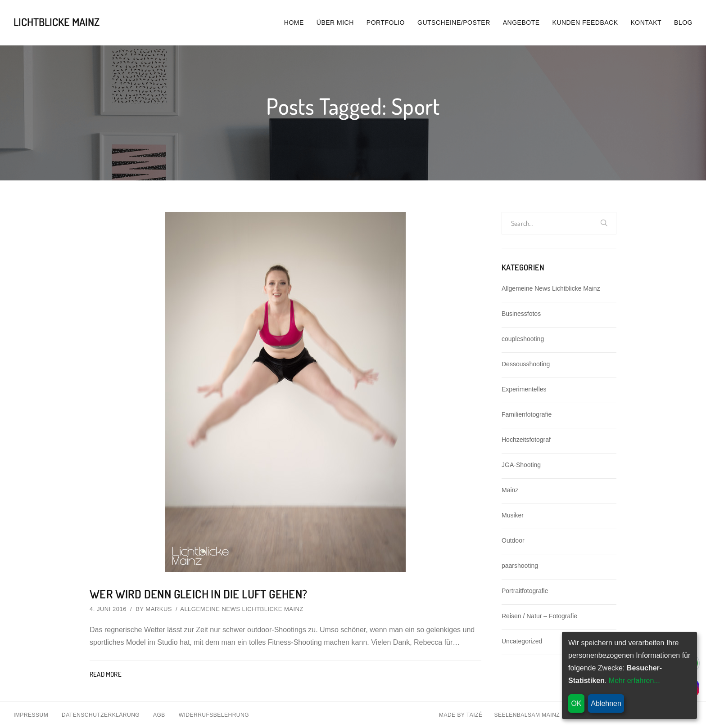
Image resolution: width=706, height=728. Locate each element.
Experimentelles (524, 389)
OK (576, 703)
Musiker (513, 515)
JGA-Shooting (521, 465)
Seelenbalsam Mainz (527, 715)
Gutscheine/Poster (454, 22)
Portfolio (386, 22)
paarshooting (520, 566)
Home (294, 22)
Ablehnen (606, 703)
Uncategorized (522, 641)
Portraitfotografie (525, 591)
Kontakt (646, 22)
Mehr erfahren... (634, 681)
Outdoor (513, 540)
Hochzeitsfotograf (526, 440)
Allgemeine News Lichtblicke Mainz (242, 609)
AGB (159, 715)
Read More (106, 674)
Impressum (31, 715)
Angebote (521, 22)
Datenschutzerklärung (101, 715)
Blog (683, 22)
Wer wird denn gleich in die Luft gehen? (199, 594)
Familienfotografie (527, 414)
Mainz (510, 490)
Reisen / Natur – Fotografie (539, 616)
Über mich (335, 22)
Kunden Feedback (585, 22)
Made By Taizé (461, 715)
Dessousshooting (526, 364)
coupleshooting (523, 339)
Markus (159, 609)
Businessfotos (521, 314)
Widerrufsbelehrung (214, 715)
